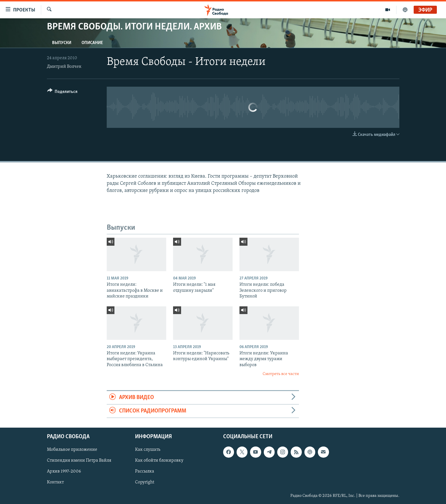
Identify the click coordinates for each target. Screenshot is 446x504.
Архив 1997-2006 (64, 472)
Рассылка (145, 472)
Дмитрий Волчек (64, 67)
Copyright (145, 483)
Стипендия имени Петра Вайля (79, 461)
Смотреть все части (281, 374)
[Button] (63, 93)
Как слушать (148, 450)
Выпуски (62, 43)
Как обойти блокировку (159, 461)
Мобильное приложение (72, 450)
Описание (92, 43)
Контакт (55, 483)
